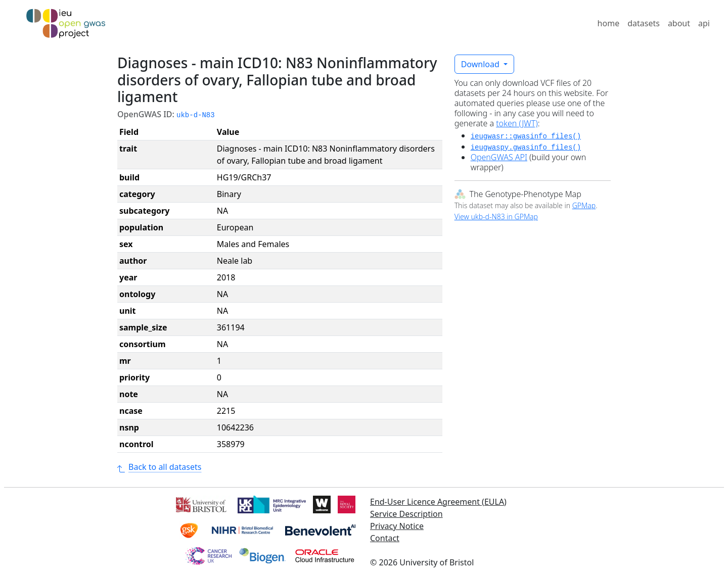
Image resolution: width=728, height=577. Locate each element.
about (679, 23)
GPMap (584, 205)
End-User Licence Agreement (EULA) (438, 502)
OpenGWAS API (499, 157)
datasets (644, 23)
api (704, 23)
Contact (385, 538)
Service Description (406, 514)
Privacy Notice (397, 526)
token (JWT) (517, 123)
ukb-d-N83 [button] (196, 115)
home (609, 23)
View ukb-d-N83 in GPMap (496, 217)
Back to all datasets (159, 467)
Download (481, 64)
